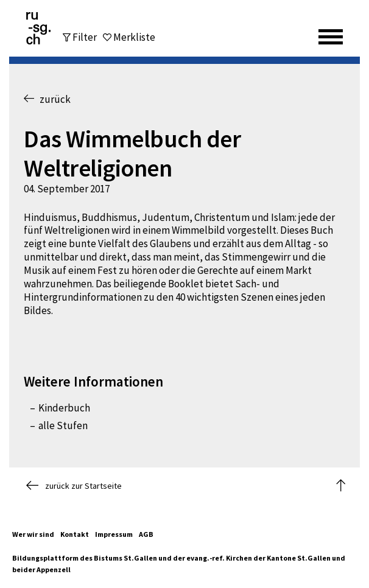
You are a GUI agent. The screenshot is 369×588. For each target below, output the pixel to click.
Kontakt (75, 534)
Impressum (114, 534)
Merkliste (134, 37)
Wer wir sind (33, 534)
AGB (146, 534)
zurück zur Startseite (74, 486)
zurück (47, 99)
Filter (85, 37)
